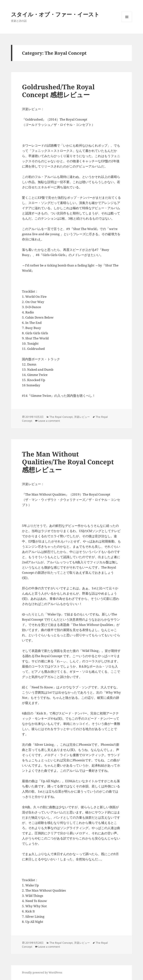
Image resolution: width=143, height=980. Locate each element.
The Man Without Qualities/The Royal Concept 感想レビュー (68, 462)
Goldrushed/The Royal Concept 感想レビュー (58, 91)
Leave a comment (49, 421)
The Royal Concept (61, 417)
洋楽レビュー (82, 417)
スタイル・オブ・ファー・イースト (55, 14)
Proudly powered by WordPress (42, 972)
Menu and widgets (127, 22)
